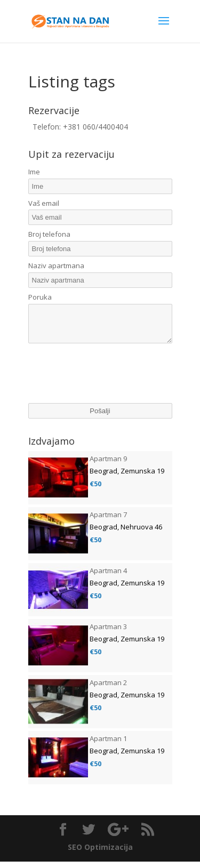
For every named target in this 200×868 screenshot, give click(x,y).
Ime (34, 172)
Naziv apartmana (56, 266)
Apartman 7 (108, 521)
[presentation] (109, 382)
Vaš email (44, 203)
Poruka (40, 297)
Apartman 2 (108, 689)
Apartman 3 (108, 633)
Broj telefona (49, 234)
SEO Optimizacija (100, 853)
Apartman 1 (108, 745)
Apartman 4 (108, 577)
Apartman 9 (108, 465)
